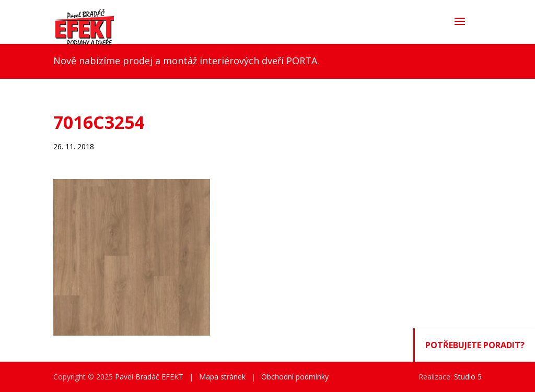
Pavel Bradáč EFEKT (149, 377)
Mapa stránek (222, 377)
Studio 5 (468, 377)
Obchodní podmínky (295, 377)
